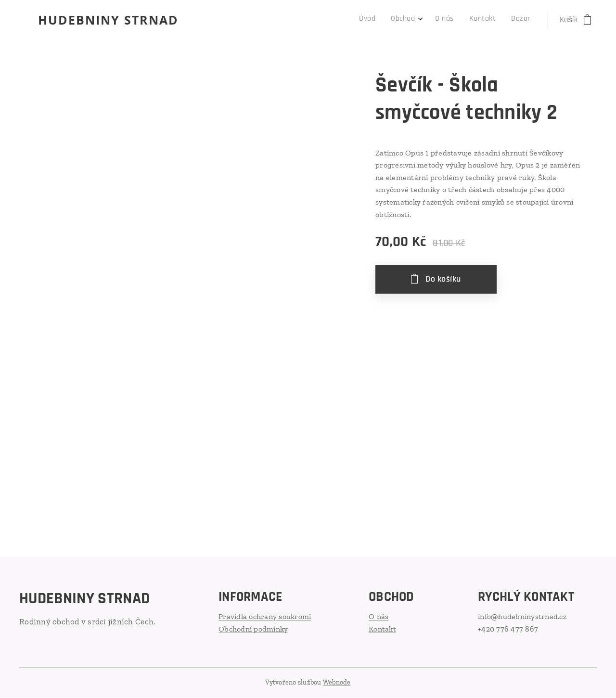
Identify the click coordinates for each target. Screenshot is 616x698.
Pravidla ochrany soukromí (265, 616)
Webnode (337, 682)
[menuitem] (463, 20)
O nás (379, 616)
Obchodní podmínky (253, 628)
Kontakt (382, 628)
